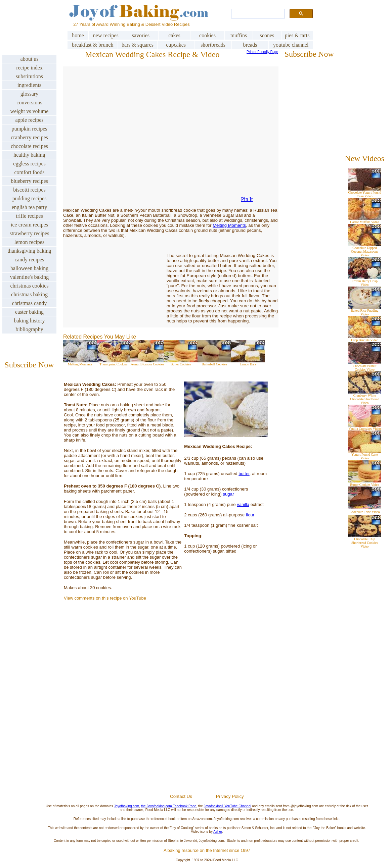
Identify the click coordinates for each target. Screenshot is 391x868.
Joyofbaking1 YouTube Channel (228, 806)
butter (244, 474)
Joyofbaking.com (126, 806)
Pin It (247, 199)
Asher (218, 832)
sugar (228, 494)
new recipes (106, 35)
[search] (257, 14)
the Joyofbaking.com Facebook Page (169, 806)
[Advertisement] (207, 713)
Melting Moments (229, 225)
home (78, 35)
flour (250, 515)
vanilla (243, 504)
